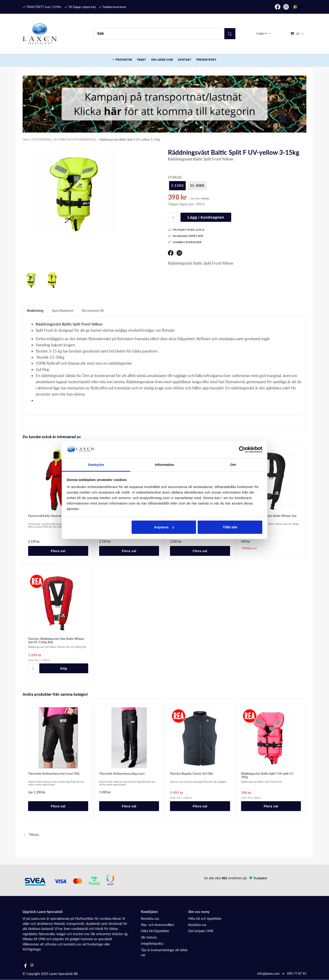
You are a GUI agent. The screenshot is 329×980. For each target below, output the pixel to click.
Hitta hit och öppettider (205, 919)
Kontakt (185, 60)
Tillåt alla (230, 527)
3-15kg (177, 186)
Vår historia (149, 937)
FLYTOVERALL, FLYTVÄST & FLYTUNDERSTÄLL (64, 139)
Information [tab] (164, 465)
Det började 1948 (201, 931)
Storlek (175, 177)
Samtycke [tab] (96, 465)
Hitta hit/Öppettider (155, 931)
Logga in (261, 33)
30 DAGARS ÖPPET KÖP (186, 236)
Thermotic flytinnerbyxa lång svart (122, 774)
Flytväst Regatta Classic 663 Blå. (192, 774)
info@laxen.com (268, 973)
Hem (26, 139)
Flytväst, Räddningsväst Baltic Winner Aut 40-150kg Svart (269, 517)
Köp (64, 668)
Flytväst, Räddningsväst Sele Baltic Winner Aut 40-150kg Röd (56, 640)
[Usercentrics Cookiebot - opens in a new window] (242, 450)
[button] (207, 203)
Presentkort (206, 60)
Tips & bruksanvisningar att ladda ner (164, 952)
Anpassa (164, 527)
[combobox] (298, 7)
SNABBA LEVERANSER (185, 242)
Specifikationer (63, 311)
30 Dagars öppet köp (80, 7)
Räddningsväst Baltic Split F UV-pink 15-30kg (268, 775)
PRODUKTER (124, 60)
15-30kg (197, 186)
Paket (142, 60)
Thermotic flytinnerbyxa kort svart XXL (54, 774)
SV (298, 7)
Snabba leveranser (113, 7)
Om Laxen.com (162, 60)
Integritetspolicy (152, 943)
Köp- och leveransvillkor (158, 925)
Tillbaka (31, 835)
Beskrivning (35, 311)
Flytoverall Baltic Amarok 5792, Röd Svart (56, 516)
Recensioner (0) (93, 311)
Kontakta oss (150, 919)
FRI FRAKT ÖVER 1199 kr (186, 230)
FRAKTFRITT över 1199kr (42, 7)
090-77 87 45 (297, 973)
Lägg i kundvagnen (206, 217)
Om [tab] (233, 465)
